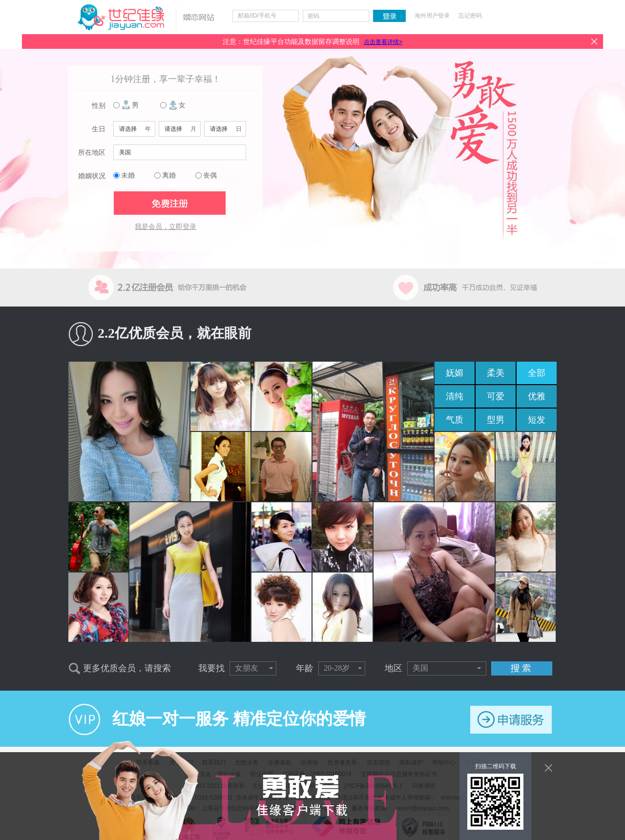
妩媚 (455, 373)
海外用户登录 (432, 16)
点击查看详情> (383, 42)
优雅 (537, 396)
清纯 (455, 396)
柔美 (496, 373)
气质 (455, 420)
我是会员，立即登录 (166, 227)
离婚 (169, 175)
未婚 (128, 175)
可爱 (496, 396)
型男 (496, 420)
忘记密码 (470, 16)
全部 (537, 373)
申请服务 (511, 720)
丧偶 (210, 175)
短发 (537, 420)
